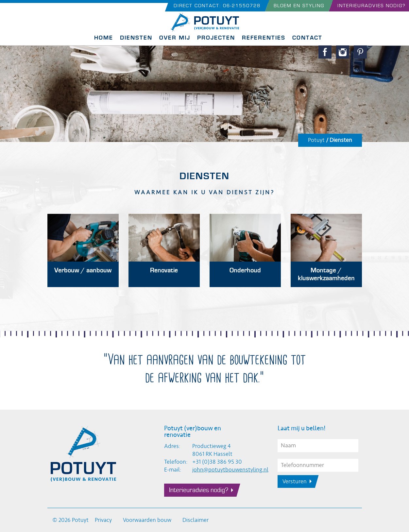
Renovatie (164, 270)
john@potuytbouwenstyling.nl (230, 470)
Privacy (103, 520)
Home (104, 38)
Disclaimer (196, 520)
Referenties (264, 38)
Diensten (136, 38)
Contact (307, 38)
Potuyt (316, 140)
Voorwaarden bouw (147, 520)
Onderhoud (245, 270)
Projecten (216, 38)
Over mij (175, 38)
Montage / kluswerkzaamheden (326, 274)
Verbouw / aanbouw (83, 270)
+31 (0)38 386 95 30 (217, 462)
